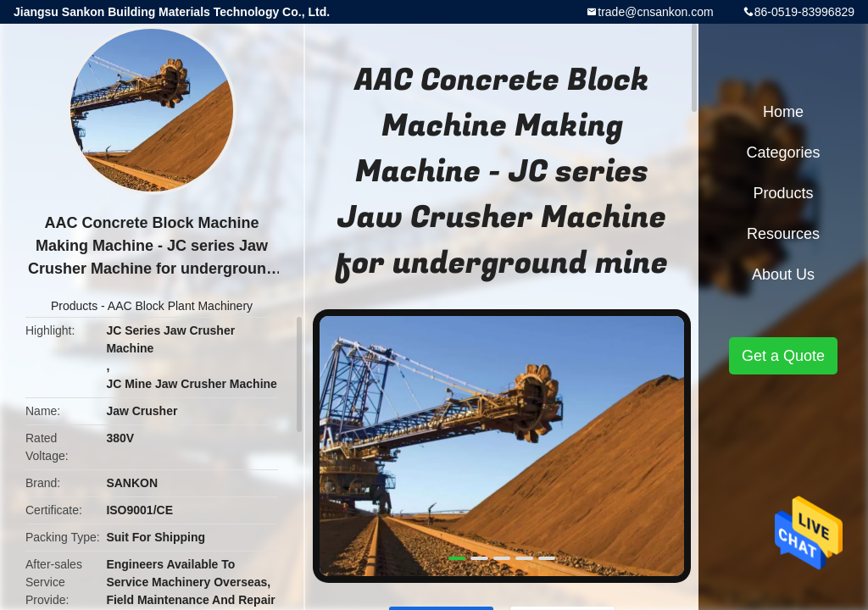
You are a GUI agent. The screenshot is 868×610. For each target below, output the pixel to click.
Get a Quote (783, 356)
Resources (783, 234)
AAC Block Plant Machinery (180, 306)
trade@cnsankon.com (655, 12)
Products (74, 306)
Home (783, 112)
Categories (783, 152)
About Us (783, 274)
